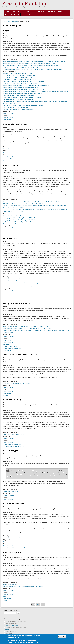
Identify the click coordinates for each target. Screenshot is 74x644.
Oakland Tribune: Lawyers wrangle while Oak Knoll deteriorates (21, 87)
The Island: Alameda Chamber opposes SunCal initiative (19, 224)
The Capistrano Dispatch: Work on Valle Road (16, 107)
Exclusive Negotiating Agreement (12, 348)
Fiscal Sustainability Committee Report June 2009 (17, 383)
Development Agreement (10, 159)
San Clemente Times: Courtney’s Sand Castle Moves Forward (20, 99)
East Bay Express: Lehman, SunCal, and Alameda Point (18, 77)
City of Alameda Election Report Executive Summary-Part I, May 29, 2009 (23, 204)
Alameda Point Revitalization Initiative (14, 149)
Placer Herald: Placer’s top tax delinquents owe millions (18, 95)
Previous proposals (12, 552)
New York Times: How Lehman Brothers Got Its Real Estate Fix (20, 83)
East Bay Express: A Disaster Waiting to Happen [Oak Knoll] (19, 75)
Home (7, 11)
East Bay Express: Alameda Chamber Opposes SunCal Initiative (21, 220)
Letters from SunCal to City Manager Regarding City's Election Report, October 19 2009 (27, 328)
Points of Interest (28, 15)
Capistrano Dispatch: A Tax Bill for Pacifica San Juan (17, 73)
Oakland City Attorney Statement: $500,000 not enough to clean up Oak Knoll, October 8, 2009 (29, 63)
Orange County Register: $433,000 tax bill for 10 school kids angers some (23, 89)
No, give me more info (32, 642)
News (13, 11)
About (20, 11)
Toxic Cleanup (7, 120)
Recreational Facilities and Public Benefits (15, 446)
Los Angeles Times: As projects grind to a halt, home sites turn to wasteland (24, 81)
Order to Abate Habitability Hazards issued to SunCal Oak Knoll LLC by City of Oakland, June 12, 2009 (31, 65)
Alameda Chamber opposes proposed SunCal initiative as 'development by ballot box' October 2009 (31, 202)
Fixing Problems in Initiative (16, 303)
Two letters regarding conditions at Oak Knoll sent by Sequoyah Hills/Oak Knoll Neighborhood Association (33, 69)
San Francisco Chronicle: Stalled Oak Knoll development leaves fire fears (23, 105)
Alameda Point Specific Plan (11, 281)
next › (38, 605)
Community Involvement (15, 124)
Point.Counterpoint (13, 22)
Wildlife (7, 629)
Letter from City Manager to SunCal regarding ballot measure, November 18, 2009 (26, 326)
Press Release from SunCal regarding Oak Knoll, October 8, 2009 (21, 67)
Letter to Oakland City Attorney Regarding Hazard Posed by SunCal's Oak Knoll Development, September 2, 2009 (34, 61)
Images (8, 15)
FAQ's (60, 11)
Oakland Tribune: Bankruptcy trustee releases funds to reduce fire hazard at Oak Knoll (27, 85)
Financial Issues (8, 234)
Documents (39, 11)
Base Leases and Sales (11, 625)
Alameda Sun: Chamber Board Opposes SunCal (16, 216)
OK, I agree (62, 637)
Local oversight (11, 451)
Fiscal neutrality (11, 238)
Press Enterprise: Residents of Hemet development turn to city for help (23, 97)
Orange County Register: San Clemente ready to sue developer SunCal (22, 93)
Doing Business (51, 11)
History (28, 11)
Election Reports (8, 340)
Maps (16, 15)
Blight (6, 31)
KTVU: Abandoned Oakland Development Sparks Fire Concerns (21, 79)
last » (43, 605)
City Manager (7, 344)
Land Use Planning (12, 400)
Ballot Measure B (8, 118)
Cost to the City (11, 165)
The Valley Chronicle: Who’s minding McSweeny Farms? (18, 110)
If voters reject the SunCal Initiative (20, 355)
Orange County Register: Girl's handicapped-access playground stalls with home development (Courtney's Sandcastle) (36, 91)
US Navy (6, 395)
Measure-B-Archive (9, 114)
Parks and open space (14, 504)
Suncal (5, 161)
